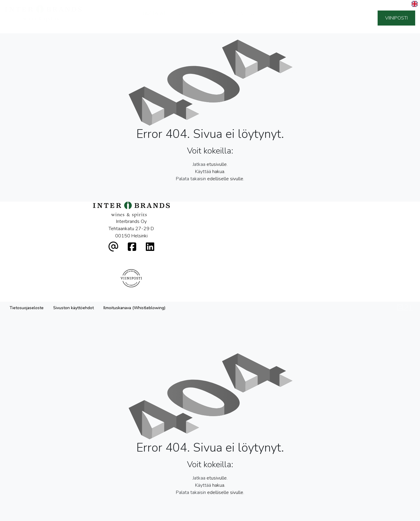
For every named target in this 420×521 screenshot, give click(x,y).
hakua (218, 172)
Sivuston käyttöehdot (74, 255)
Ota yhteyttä (302, 18)
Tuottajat (153, 18)
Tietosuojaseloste (27, 255)
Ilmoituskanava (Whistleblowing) (134, 255)
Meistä (218, 18)
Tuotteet (187, 18)
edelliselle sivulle (225, 179)
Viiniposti (396, 18)
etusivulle (217, 164)
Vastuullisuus (256, 18)
